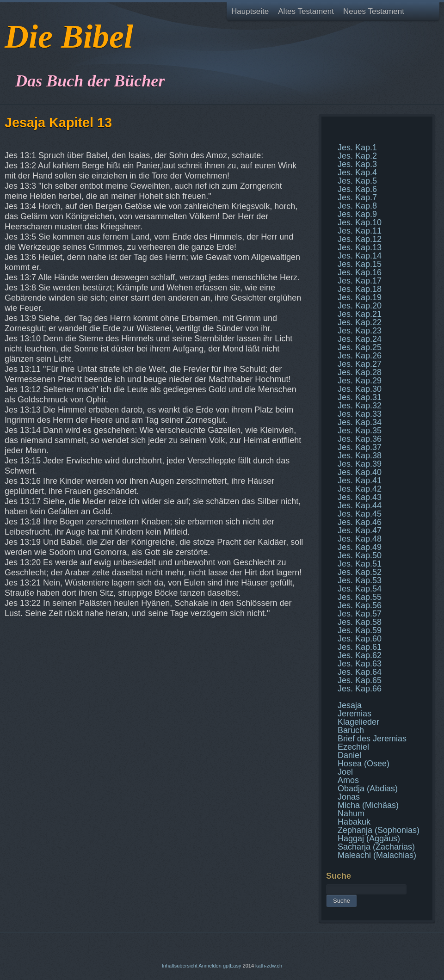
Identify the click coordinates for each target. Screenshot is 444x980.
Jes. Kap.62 (360, 655)
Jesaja (350, 705)
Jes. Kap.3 (357, 164)
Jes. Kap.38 (360, 456)
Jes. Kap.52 (360, 572)
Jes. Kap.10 (360, 222)
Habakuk (354, 822)
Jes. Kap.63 (360, 664)
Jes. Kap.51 (360, 564)
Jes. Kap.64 (360, 672)
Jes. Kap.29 (360, 381)
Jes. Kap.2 (357, 156)
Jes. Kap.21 (360, 314)
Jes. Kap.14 (360, 256)
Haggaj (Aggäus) (369, 838)
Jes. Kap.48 (360, 539)
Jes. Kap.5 (357, 181)
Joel (345, 772)
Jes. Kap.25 (360, 347)
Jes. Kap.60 (360, 639)
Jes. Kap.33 (360, 414)
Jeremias (355, 714)
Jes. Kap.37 (360, 447)
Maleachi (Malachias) (377, 855)
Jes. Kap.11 (360, 231)
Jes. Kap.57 (360, 614)
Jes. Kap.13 (360, 247)
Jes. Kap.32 (360, 406)
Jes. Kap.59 (360, 630)
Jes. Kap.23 (360, 331)
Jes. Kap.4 (357, 173)
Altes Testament (306, 11)
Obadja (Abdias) (368, 789)
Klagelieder (358, 722)
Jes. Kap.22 (360, 322)
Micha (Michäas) (368, 805)
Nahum (351, 814)
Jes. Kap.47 (360, 530)
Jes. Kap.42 (360, 489)
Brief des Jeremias (372, 739)
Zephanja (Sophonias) (379, 830)
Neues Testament (374, 11)
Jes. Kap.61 (360, 647)
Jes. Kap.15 (360, 264)
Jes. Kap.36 (360, 439)
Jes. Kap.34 (360, 422)
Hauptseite (250, 11)
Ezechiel (353, 747)
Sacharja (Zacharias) (376, 847)
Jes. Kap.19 (360, 297)
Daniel (349, 755)
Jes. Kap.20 (360, 306)
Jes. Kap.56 (360, 605)
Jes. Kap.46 (360, 522)
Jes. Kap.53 (360, 580)
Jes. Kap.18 (360, 289)
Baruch (351, 730)
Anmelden (210, 966)
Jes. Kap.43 (360, 497)
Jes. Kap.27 (360, 364)
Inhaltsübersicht (180, 966)
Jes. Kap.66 (360, 689)
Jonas (349, 797)
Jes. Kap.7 (357, 197)
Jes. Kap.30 (360, 389)
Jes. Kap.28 (360, 372)
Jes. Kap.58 (360, 622)
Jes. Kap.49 (360, 547)
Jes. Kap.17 (360, 281)
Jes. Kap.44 (360, 505)
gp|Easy (232, 966)
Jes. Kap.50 (360, 555)
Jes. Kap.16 (360, 272)
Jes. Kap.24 (360, 339)
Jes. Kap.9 (357, 214)
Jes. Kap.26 (360, 356)
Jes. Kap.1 (357, 148)
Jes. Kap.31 (360, 397)
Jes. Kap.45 (360, 514)
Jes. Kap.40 (360, 472)
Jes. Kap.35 (360, 431)
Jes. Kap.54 (360, 589)
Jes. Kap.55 (360, 597)
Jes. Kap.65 (360, 680)
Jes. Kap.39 (360, 464)
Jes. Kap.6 (357, 189)
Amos (348, 780)
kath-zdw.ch (269, 966)
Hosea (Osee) (364, 764)
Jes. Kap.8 (357, 206)
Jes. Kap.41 (360, 481)
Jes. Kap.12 (360, 239)
